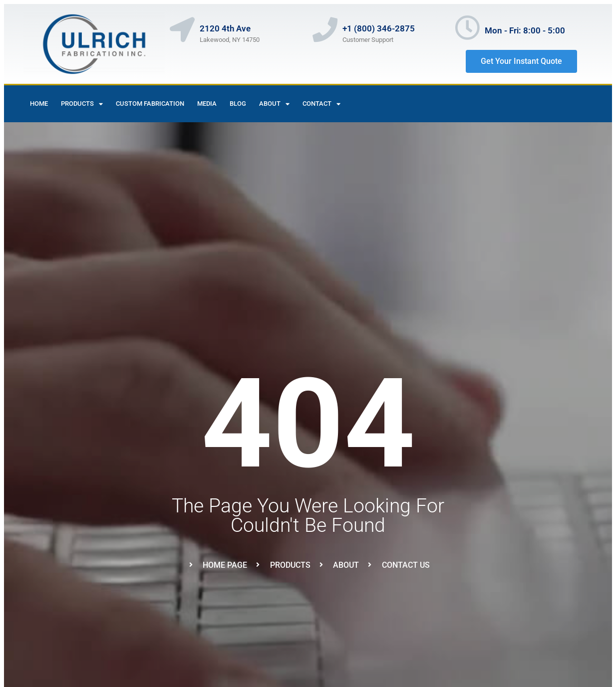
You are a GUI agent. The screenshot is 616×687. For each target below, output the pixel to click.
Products (82, 104)
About (274, 104)
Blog (238, 104)
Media (207, 104)
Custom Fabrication (150, 104)
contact (321, 104)
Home (39, 104)
